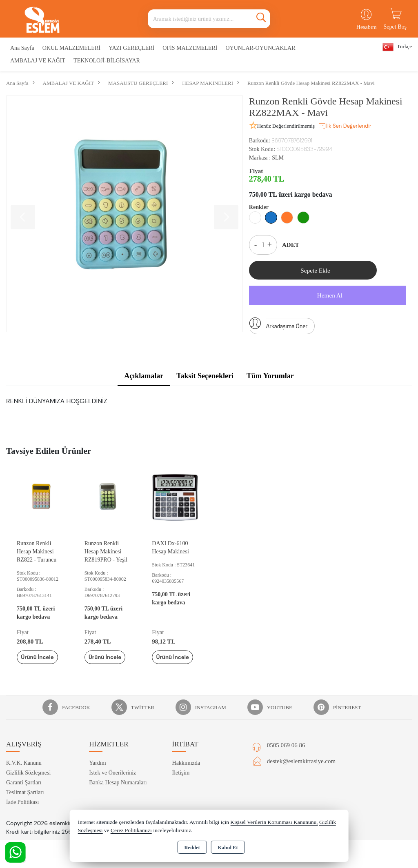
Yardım (97, 775)
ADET (291, 245)
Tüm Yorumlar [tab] (270, 379)
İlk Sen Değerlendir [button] (345, 126)
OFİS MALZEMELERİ (190, 48)
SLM (278, 158)
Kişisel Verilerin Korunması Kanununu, (274, 822)
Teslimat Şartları (25, 805)
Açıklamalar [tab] (144, 379)
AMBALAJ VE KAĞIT (38, 61)
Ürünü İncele (40, 665)
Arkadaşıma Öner (278, 327)
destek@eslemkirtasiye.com (301, 773)
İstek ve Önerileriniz (112, 785)
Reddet (192, 848)
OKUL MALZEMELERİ (71, 48)
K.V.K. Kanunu (24, 775)
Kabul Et (228, 848)
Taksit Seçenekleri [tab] (205, 379)
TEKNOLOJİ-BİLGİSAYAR (107, 61)
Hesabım (367, 27)
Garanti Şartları (24, 795)
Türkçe (397, 47)
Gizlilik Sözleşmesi (28, 785)
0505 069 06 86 (286, 757)
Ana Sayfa (22, 48)
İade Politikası (23, 814)
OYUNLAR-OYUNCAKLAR (260, 48)
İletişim (181, 785)
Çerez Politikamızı (131, 830)
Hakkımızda (186, 775)
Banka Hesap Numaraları (118, 795)
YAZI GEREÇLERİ (131, 48)
